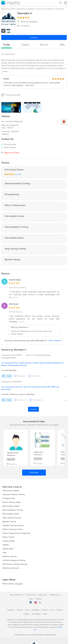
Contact (33, 409)
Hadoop (6, 545)
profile (7, 45)
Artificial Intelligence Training (14, 560)
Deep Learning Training (12, 518)
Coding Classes (9, 541)
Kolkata (59, 610)
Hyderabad (35, 610)
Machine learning (16, 312)
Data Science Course (11, 568)
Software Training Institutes (13, 525)
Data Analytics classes (11, 506)
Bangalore (11, 610)
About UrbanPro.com (17, 595)
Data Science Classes (11, 491)
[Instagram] (36, 603)
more (15, 297)
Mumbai (45, 610)
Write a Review (55, 341)
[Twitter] (40, 603)
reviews (44, 45)
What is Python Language (13, 584)
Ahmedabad (36, 614)
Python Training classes (12, 502)
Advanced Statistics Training (14, 494)
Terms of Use (31, 595)
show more (29, 85)
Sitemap (38, 599)
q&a (62, 45)
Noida (45, 614)
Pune (52, 610)
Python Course (8, 537)
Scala (4, 553)
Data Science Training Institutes (15, 564)
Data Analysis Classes (11, 514)
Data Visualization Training (13, 510)
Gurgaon (26, 614)
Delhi (27, 610)
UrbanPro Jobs (54, 595)
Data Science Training (17, 287)
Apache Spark (8, 549)
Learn (31, 599)
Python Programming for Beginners (16, 533)
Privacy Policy (42, 595)
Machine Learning (9, 556)
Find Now (34, 473)
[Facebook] (31, 603)
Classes (25, 45)
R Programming (9, 498)
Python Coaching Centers (13, 529)
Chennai (20, 610)
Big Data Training (9, 522)
